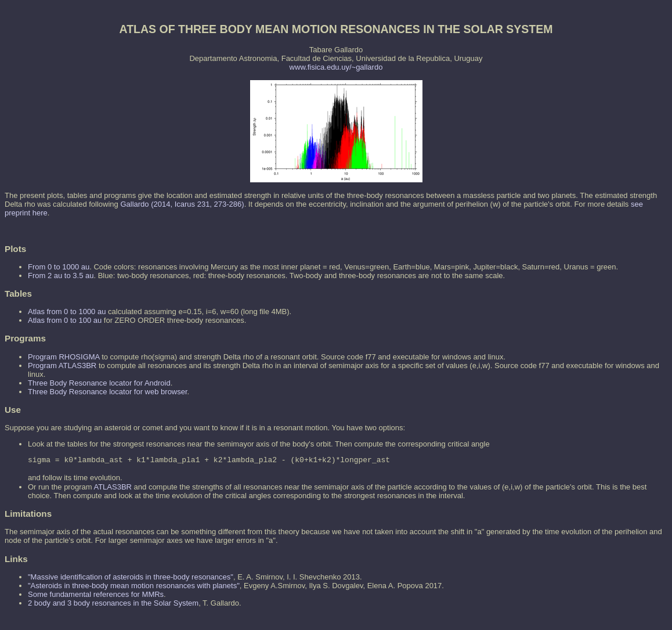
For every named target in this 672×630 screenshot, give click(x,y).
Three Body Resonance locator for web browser (108, 392)
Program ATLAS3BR (62, 366)
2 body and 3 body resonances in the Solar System (113, 605)
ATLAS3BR (113, 489)
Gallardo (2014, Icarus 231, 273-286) (182, 204)
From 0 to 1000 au (59, 267)
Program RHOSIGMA (64, 357)
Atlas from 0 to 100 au (65, 320)
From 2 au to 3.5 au (61, 276)
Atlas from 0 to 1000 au (67, 312)
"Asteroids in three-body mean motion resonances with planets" (134, 587)
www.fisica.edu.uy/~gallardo (336, 67)
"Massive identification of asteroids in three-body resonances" (131, 579)
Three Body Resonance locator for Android (99, 383)
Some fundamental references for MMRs (96, 596)
